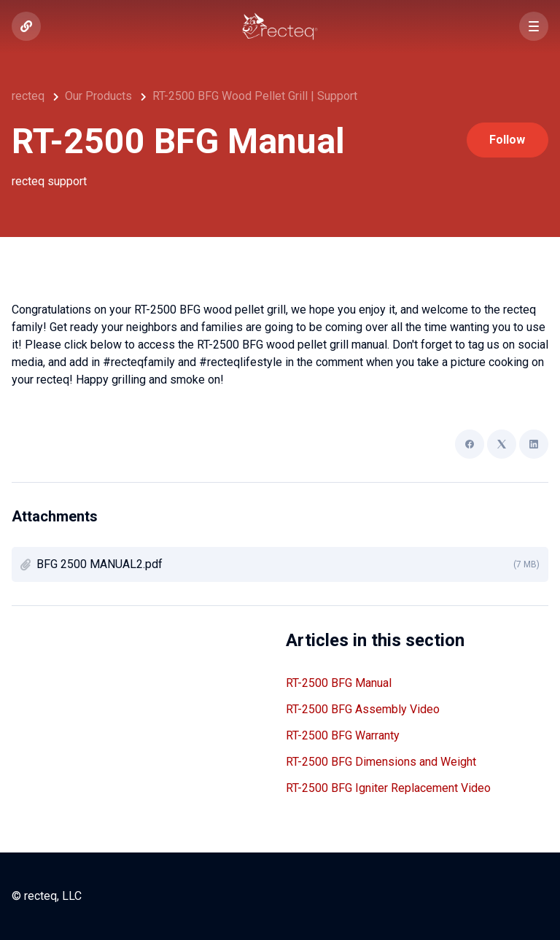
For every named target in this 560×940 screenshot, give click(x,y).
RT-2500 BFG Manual (339, 683)
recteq (28, 96)
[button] (534, 26)
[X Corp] (502, 444)
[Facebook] (470, 444)
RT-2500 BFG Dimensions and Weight (381, 762)
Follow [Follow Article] (507, 140)
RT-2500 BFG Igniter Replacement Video (388, 788)
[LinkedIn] (534, 444)
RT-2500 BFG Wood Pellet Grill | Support (255, 96)
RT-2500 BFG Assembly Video (363, 709)
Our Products (98, 96)
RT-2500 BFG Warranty (343, 735)
